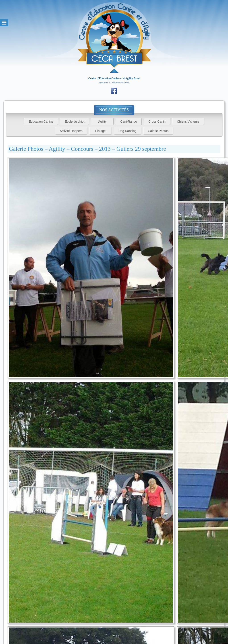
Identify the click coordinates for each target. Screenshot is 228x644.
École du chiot (75, 122)
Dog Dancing (127, 131)
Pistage (101, 131)
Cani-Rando (129, 122)
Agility (102, 122)
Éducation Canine (41, 122)
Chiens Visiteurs (188, 122)
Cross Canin (157, 122)
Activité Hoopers (71, 131)
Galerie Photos (158, 131)
